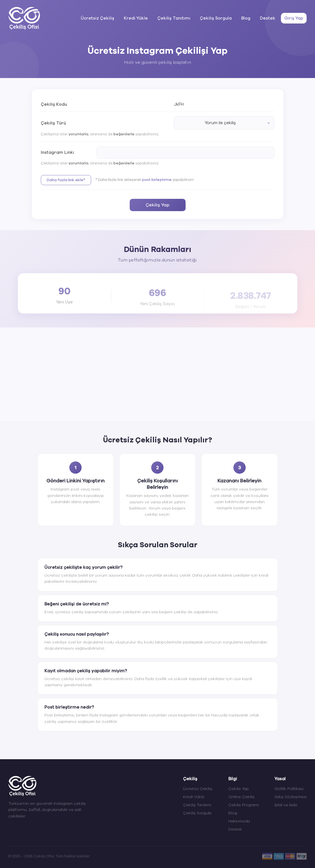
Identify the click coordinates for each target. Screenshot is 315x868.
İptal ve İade (286, 805)
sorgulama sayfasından (245, 642)
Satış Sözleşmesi (291, 797)
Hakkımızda (239, 821)
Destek (268, 18)
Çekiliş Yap (157, 205)
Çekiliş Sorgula (216, 18)
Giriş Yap (294, 18)
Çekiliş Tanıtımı (174, 18)
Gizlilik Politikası (289, 789)
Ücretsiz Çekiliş (98, 18)
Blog (246, 18)
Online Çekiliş (241, 797)
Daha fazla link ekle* (66, 180)
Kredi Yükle (136, 18)
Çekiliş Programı (244, 805)
